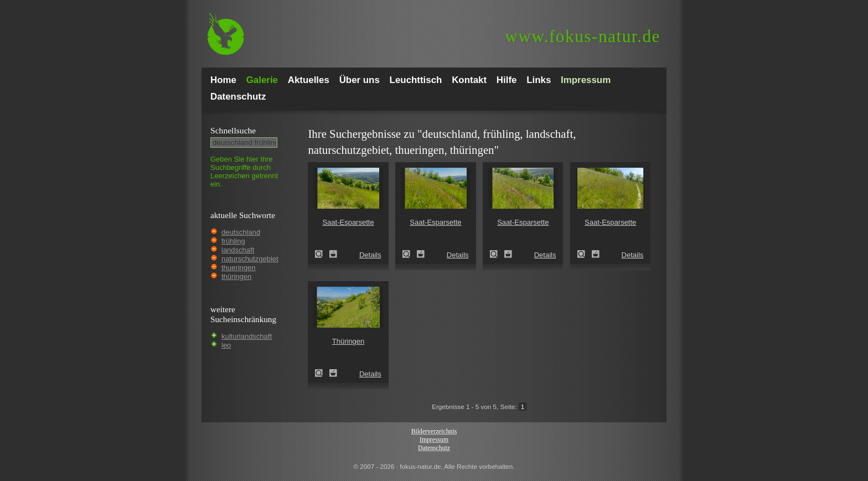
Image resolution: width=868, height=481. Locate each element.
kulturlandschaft (247, 336)
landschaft (238, 250)
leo (226, 345)
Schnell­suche (233, 130)
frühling (233, 241)
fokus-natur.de (583, 36)
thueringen (238, 268)
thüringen (236, 276)
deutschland (241, 232)
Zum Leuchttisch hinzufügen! (333, 254)
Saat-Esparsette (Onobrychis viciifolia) (322, 254)
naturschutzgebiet (250, 259)
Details (370, 255)
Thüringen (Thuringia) (322, 373)
